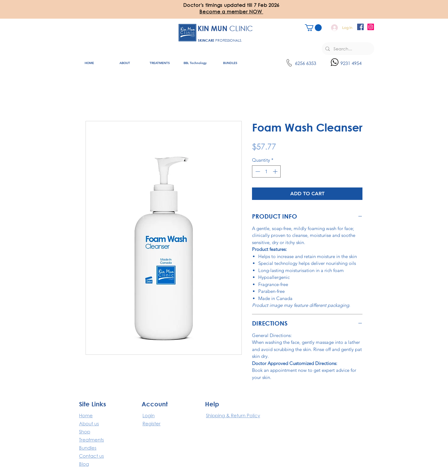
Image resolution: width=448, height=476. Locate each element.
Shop (85, 432)
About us (89, 423)
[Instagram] (371, 27)
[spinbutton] (266, 171)
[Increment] (276, 171)
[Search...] (347, 49)
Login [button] (149, 415)
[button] (231, 12)
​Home (86, 415)
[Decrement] (257, 171)
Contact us (91, 456)
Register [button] (152, 423)
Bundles (88, 448)
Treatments (91, 440)
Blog (84, 464)
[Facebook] (360, 27)
